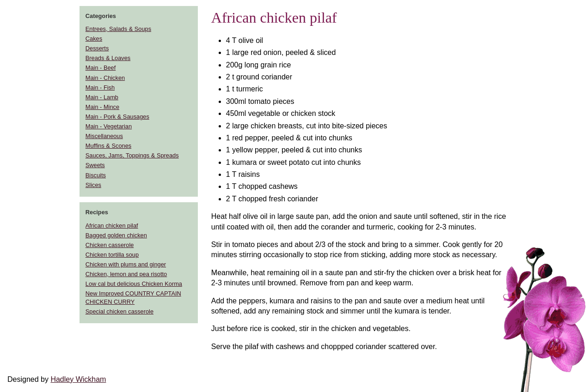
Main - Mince (102, 107)
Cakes (94, 39)
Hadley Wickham (78, 379)
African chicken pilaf (112, 226)
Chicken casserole (110, 245)
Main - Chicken (105, 78)
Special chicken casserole (119, 311)
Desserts (97, 48)
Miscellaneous (104, 136)
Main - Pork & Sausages (117, 117)
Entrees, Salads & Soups (118, 29)
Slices (93, 185)
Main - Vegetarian (109, 126)
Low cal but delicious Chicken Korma (134, 284)
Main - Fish (100, 87)
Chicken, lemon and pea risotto (126, 274)
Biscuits (96, 175)
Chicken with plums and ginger (126, 264)
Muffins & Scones (108, 146)
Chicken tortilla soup (112, 255)
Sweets (95, 165)
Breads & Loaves (108, 58)
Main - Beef (101, 68)
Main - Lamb (102, 97)
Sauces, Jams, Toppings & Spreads (132, 155)
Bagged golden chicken (116, 235)
